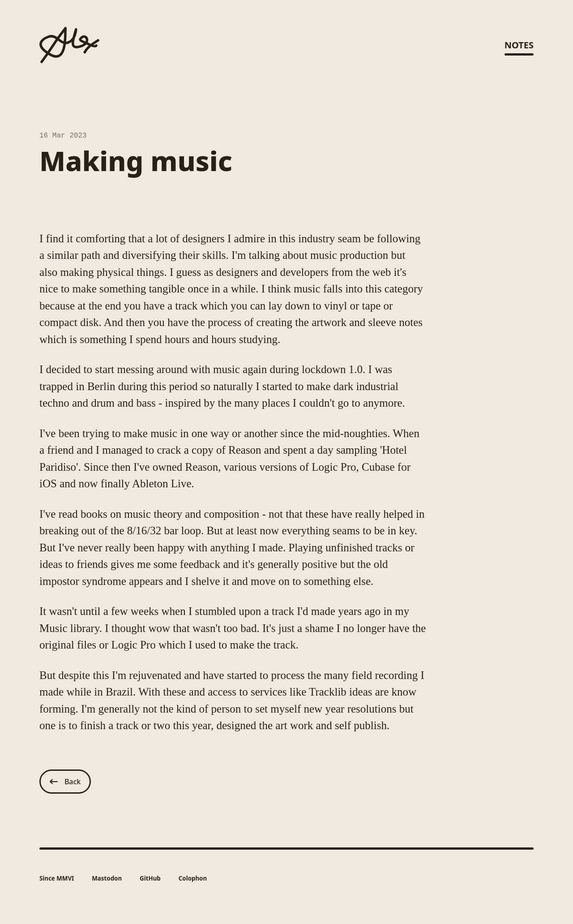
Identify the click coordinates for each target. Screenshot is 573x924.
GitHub (150, 879)
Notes (519, 45)
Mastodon (107, 879)
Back (65, 782)
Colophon (193, 879)
